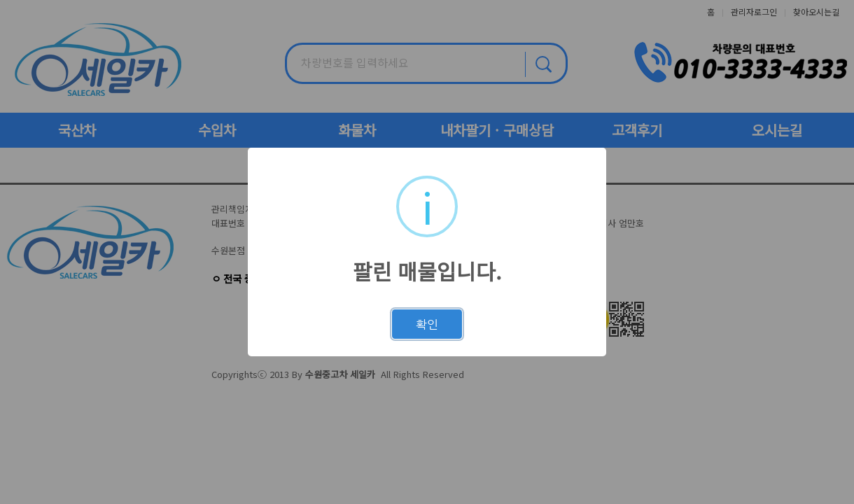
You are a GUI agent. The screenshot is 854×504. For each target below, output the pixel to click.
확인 (427, 324)
